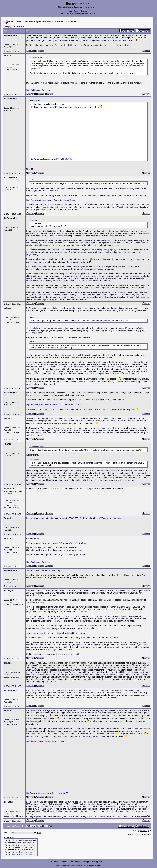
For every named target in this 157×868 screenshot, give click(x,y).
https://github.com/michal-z (38, 90)
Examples (87, 862)
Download (65, 862)
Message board (98, 862)
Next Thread (145, 834)
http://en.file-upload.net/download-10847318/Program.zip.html (54, 404)
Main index (55, 862)
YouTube (97, 865)
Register (84, 11)
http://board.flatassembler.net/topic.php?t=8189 (47, 741)
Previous (16, 27)
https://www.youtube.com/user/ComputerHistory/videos (51, 200)
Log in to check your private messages (74, 14)
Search (76, 11)
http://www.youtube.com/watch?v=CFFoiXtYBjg (51, 159)
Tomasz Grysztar (76, 865)
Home (70, 11)
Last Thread (134, 834)
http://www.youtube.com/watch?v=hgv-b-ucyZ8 (47, 793)
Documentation (76, 862)
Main (19, 21)
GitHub (91, 865)
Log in (93, 14)
